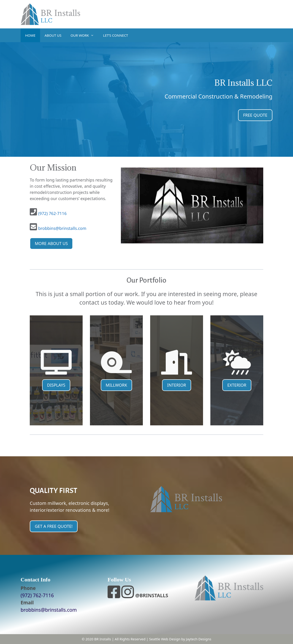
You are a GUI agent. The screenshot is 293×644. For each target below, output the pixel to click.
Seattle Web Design (165, 639)
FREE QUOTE (255, 115)
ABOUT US (53, 35)
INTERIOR (176, 385)
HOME (30, 35)
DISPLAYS (56, 385)
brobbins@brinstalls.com (62, 228)
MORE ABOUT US (51, 243)
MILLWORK (117, 385)
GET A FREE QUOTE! (54, 526)
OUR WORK (84, 35)
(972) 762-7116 (52, 213)
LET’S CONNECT (115, 35)
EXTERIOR (237, 385)
